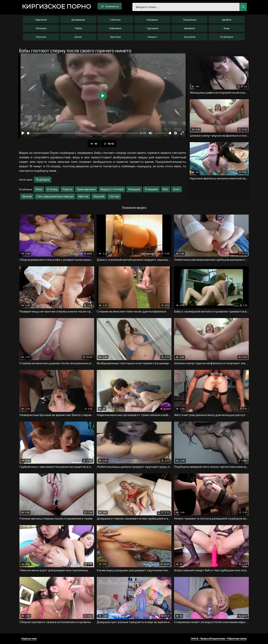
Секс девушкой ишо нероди (55, 196)
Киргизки (41, 20)
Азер (227, 28)
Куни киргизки (86, 189)
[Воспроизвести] (23, 133)
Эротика (115, 37)
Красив (27, 196)
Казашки (152, 20)
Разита (67, 189)
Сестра (114, 196)
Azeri (177, 189)
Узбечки (115, 20)
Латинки (41, 28)
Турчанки (152, 28)
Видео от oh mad (112, 189)
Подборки (227, 37)
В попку (52, 189)
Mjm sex (83, 196)
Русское (41, 37)
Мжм (39, 189)
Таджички (189, 20)
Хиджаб (99, 196)
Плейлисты (110, 6)
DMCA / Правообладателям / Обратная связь (219, 639)
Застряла (190, 37)
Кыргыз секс (29, 639)
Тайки (78, 28)
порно (56, 7)
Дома (78, 37)
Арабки (227, 20)
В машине (151, 189)
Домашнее (78, 20)
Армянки (190, 28)
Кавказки (115, 28)
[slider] (83, 133)
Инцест (152, 37)
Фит (165, 189)
